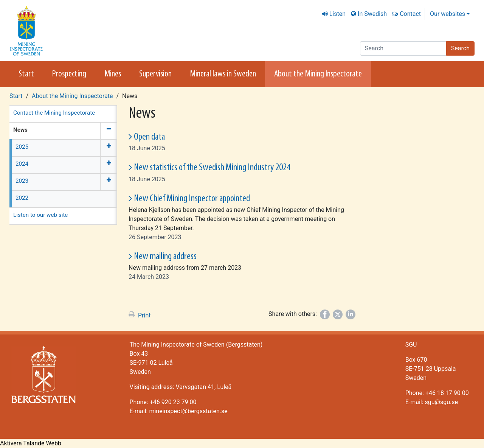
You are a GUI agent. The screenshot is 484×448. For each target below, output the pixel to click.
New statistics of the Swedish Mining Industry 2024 (212, 168)
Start (26, 74)
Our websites (448, 14)
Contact (410, 14)
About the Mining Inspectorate (318, 74)
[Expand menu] (109, 148)
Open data (149, 137)
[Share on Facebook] (325, 314)
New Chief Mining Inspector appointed (192, 199)
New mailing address (165, 257)
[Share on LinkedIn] (351, 314)
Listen (337, 14)
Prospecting (69, 74)
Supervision (155, 74)
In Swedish (372, 14)
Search (460, 48)
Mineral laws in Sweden (223, 74)
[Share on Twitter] (338, 314)
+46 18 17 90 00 (447, 393)
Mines (113, 74)
